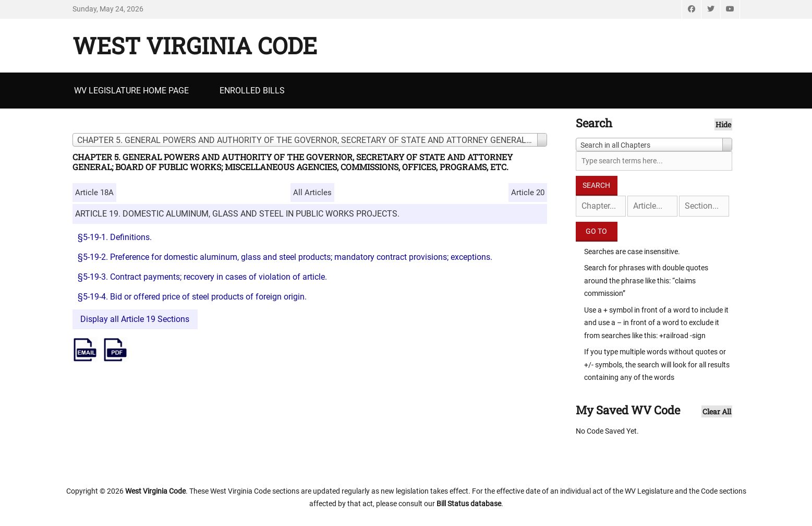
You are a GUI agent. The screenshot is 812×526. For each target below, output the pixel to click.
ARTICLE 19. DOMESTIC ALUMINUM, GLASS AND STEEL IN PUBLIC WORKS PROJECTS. (237, 214)
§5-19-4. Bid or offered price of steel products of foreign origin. (192, 297)
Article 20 (528, 193)
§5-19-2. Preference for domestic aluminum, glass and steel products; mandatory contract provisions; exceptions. (285, 257)
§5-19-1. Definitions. (115, 237)
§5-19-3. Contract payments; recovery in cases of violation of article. (202, 277)
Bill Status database (469, 504)
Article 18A (94, 193)
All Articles (312, 193)
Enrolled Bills (252, 91)
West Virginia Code (195, 45)
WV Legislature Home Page (131, 91)
